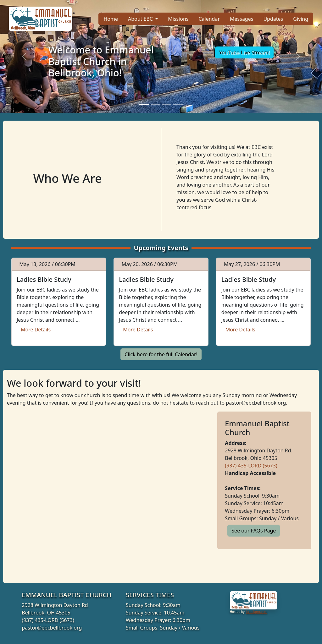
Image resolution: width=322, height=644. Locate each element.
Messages (241, 19)
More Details (36, 330)
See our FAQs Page (254, 531)
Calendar (209, 19)
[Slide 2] (155, 104)
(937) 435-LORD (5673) (251, 466)
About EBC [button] (141, 19)
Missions (178, 19)
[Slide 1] (144, 104)
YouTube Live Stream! (244, 52)
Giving (301, 19)
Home (111, 19)
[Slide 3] (167, 104)
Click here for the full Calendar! (161, 354)
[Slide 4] (178, 104)
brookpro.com (257, 612)
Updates (273, 19)
